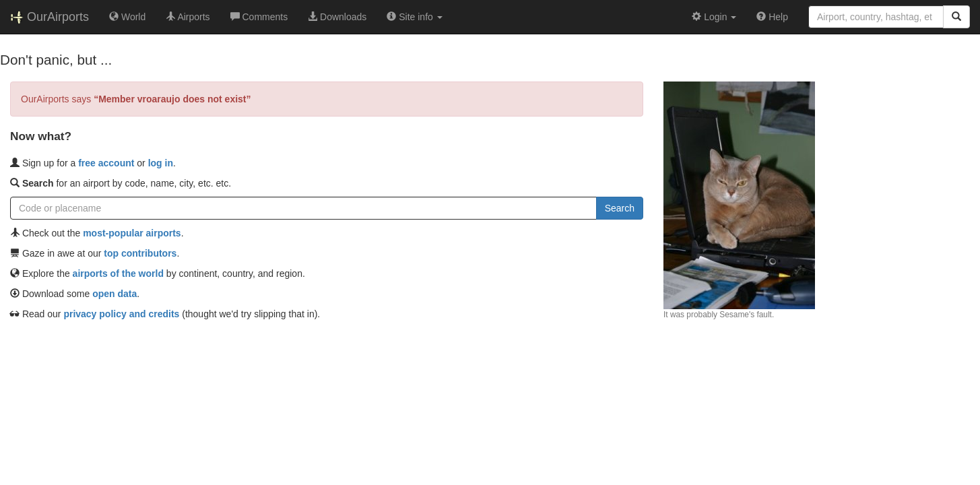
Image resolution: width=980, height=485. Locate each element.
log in (161, 163)
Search (620, 208)
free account (106, 163)
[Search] (956, 17)
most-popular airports (132, 233)
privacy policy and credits (121, 314)
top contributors (140, 253)
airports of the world (118, 273)
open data (115, 294)
